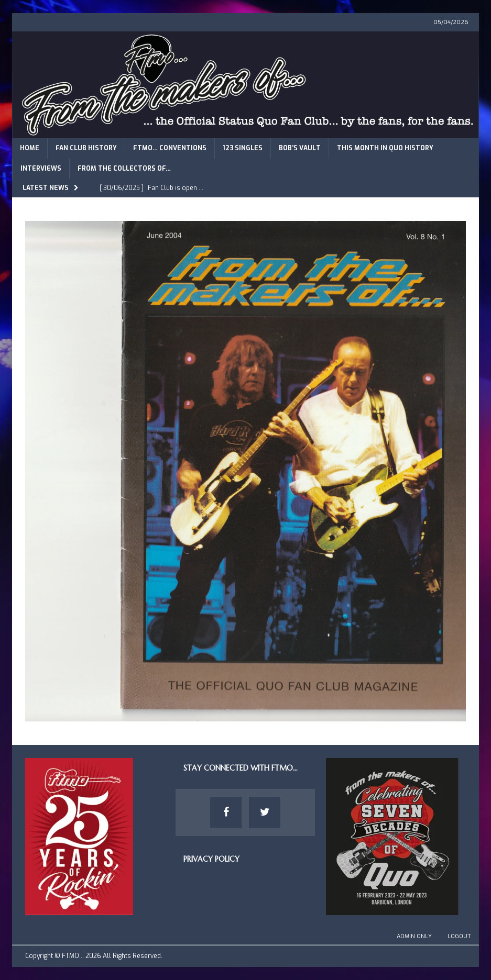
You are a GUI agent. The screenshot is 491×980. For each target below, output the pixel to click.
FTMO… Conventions (170, 148)
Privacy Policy (211, 859)
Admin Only (414, 936)
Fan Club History (86, 148)
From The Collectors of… (124, 169)
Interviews (41, 169)
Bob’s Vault (300, 148)
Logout (459, 936)
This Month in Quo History (385, 148)
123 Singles (243, 148)
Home (30, 148)
